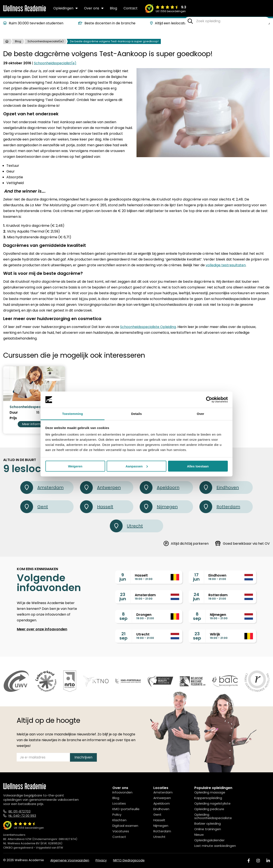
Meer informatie (34, 424)
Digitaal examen (125, 826)
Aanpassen (137, 466)
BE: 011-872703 (20, 811)
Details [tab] (136, 414)
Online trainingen (208, 829)
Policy (117, 815)
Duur (14, 413)
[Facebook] (249, 861)
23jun (123, 597)
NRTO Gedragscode (129, 860)
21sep (123, 636)
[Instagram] (258, 861)
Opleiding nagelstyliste (212, 803)
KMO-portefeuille (126, 809)
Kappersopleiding (208, 798)
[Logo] (25, 10)
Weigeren (75, 466)
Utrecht (126, 526)
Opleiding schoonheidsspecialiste (213, 816)
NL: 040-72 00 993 (22, 816)
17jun (196, 577)
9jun (123, 577)
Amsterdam (42, 487)
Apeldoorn (160, 487)
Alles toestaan (198, 466)
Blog (113, 8)
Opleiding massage (210, 792)
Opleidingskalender (209, 840)
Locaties (119, 803)
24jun (196, 597)
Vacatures (121, 831)
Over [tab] (201, 414)
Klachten (119, 820)
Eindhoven (219, 487)
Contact (131, 8)
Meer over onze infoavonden (42, 629)
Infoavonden (122, 792)
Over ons (94, 8)
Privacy (101, 860)
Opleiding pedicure (209, 809)
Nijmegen (159, 507)
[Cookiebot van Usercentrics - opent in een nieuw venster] (209, 400)
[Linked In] (268, 861)
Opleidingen (65, 8)
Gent (34, 507)
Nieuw (199, 835)
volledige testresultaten (226, 265)
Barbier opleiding (208, 823)
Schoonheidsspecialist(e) (46, 41)
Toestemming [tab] (73, 414)
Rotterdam (220, 507)
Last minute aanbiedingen (215, 846)
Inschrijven (83, 757)
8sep (123, 616)
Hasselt (97, 507)
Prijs (13, 418)
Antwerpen (100, 487)
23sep (197, 636)
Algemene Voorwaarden (70, 860)
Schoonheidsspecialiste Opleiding (148, 327)
